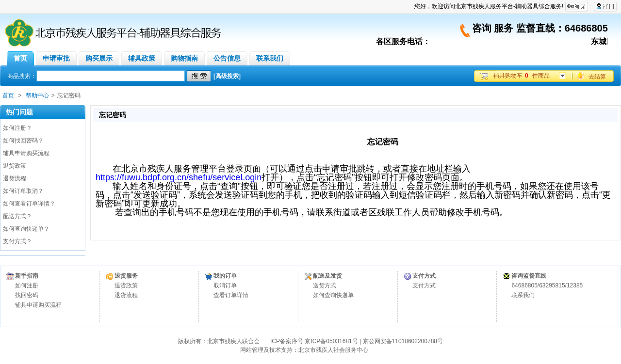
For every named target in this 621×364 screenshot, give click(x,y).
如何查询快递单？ (26, 229)
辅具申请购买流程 (26, 153)
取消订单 (225, 285)
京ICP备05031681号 (331, 341)
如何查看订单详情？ (29, 204)
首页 (8, 95)
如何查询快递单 (333, 295)
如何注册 (27, 285)
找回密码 (27, 295)
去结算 (597, 77)
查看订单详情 (231, 295)
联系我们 (523, 295)
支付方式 (424, 285)
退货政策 (15, 166)
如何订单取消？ (23, 191)
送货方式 (325, 285)
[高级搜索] (227, 76)
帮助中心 (37, 95)
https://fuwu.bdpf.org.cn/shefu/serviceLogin (179, 177)
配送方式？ (17, 216)
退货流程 (15, 178)
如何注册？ (17, 128)
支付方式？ (17, 241)
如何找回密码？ (23, 141)
